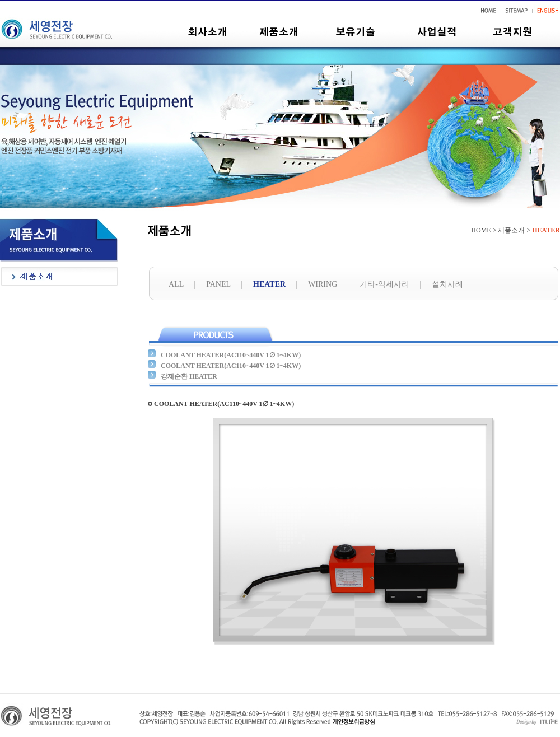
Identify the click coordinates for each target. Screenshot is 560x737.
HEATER (269, 284)
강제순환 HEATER (189, 376)
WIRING (323, 284)
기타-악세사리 (384, 284)
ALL (176, 284)
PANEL (218, 284)
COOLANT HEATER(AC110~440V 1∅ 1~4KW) (231, 355)
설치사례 (447, 284)
